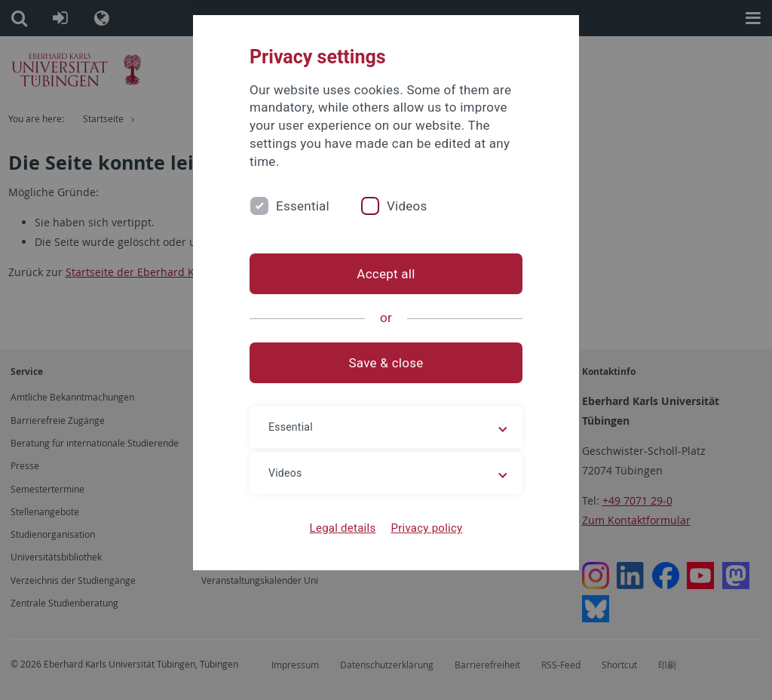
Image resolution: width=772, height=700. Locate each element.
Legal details (343, 528)
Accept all (386, 274)
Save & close (386, 363)
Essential (303, 206)
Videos (407, 206)
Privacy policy (426, 528)
